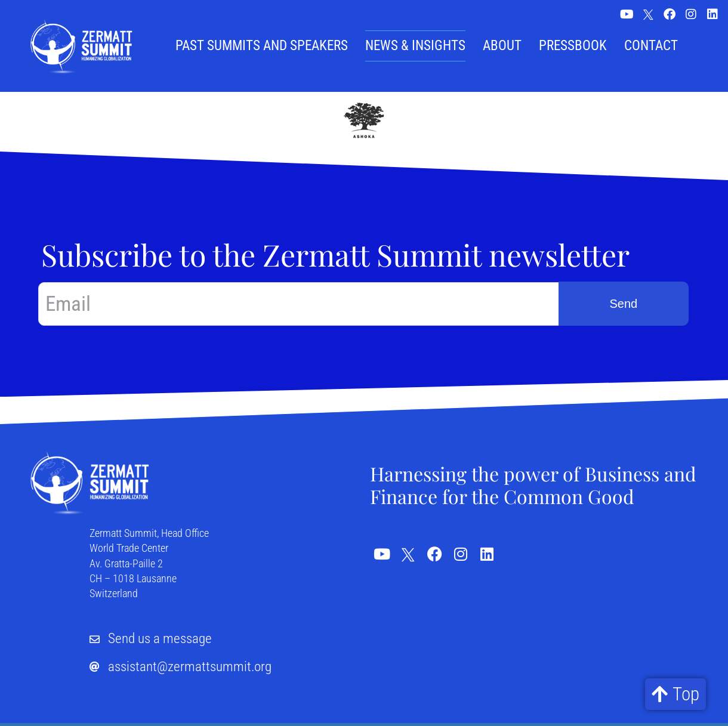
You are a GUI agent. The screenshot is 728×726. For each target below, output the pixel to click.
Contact (651, 46)
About (502, 46)
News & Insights (415, 46)
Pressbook (573, 46)
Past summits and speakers (262, 46)
